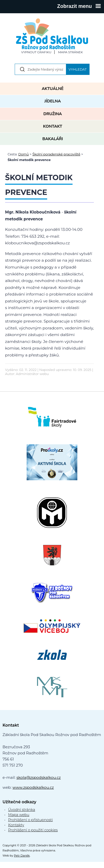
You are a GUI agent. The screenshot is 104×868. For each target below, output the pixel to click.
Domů (23, 154)
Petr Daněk (22, 856)
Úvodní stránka (22, 810)
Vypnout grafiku (36, 52)
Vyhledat (78, 69)
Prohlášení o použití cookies (33, 830)
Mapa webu (19, 815)
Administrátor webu (32, 374)
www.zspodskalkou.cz (33, 787)
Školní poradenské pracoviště (56, 154)
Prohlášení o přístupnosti (30, 820)
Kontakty (16, 825)
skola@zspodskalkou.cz (39, 777)
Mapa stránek (71, 52)
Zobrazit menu (79, 6)
